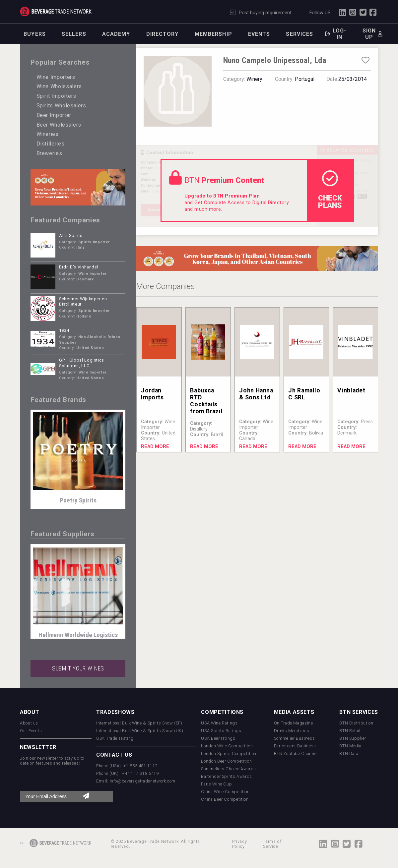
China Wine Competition (225, 792)
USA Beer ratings (218, 738)
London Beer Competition (226, 761)
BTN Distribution (356, 723)
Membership (213, 34)
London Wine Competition (227, 746)
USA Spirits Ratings (221, 731)
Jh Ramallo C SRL (304, 394)
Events (259, 34)
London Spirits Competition (229, 753)
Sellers (74, 34)
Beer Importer (54, 115)
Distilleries (51, 144)
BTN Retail (350, 731)
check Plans (330, 190)
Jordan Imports (152, 394)
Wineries (48, 134)
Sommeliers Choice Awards (228, 769)
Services (299, 34)
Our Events (31, 731)
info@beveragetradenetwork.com (143, 781)
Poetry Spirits (78, 500)
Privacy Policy (239, 844)
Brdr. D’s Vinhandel (79, 267)
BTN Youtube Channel (296, 753)
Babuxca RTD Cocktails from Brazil (206, 401)
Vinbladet (351, 390)
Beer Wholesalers (59, 125)
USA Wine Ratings (219, 723)
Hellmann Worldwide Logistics (78, 635)
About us (29, 723)
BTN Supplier (353, 738)
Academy (116, 34)
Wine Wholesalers (59, 86)
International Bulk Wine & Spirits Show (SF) (139, 723)
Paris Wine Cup (216, 784)
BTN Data (349, 753)
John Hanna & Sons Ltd (256, 394)
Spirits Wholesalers (61, 106)
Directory (163, 34)
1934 (64, 330)
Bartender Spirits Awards (226, 776)
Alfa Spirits (71, 235)
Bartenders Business (295, 746)
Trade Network (56, 11)
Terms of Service (272, 844)
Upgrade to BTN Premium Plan (222, 196)
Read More (155, 447)
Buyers (35, 34)
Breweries (49, 153)
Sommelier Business (295, 738)
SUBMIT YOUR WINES (78, 668)
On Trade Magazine (294, 723)
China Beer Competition (225, 799)
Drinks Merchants (292, 731)
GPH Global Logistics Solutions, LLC (82, 363)
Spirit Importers (56, 96)
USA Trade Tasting (115, 738)
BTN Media (350, 746)
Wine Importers (56, 77)
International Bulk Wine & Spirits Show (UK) (140, 731)
